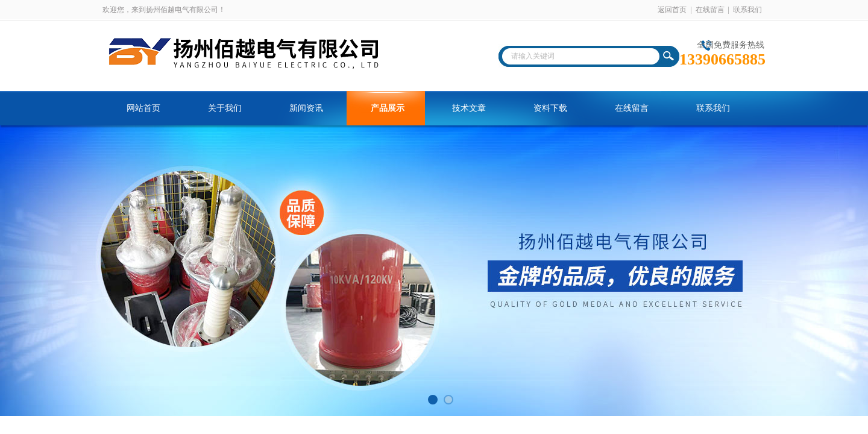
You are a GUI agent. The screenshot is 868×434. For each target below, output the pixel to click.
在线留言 (710, 10)
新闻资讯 (306, 108)
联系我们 (747, 10)
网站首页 (143, 108)
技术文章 (469, 108)
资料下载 (550, 108)
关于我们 (225, 108)
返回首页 (672, 10)
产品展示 (388, 108)
